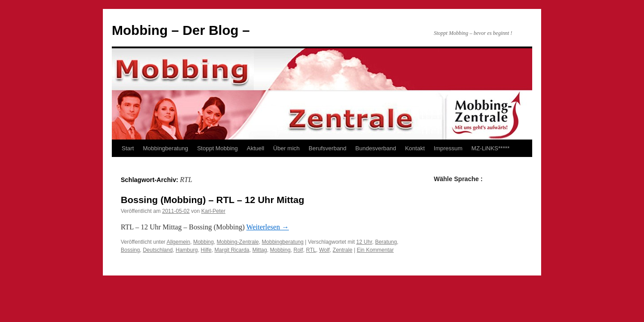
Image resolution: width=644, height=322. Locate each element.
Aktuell (256, 148)
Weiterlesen (268, 227)
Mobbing (203, 242)
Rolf (298, 250)
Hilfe (206, 250)
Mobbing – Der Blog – (181, 30)
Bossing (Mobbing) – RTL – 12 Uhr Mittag (212, 200)
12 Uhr (364, 242)
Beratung (386, 242)
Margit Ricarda (232, 250)
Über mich (286, 148)
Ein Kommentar (375, 250)
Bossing (130, 250)
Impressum (448, 148)
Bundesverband (376, 148)
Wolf (324, 250)
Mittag (260, 250)
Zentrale (343, 250)
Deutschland (158, 250)
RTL (311, 250)
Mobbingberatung (165, 148)
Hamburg (187, 250)
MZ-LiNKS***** (490, 148)
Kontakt (415, 148)
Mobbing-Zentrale (238, 242)
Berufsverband (328, 148)
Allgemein (179, 242)
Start (128, 148)
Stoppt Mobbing (218, 148)
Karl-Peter (213, 211)
